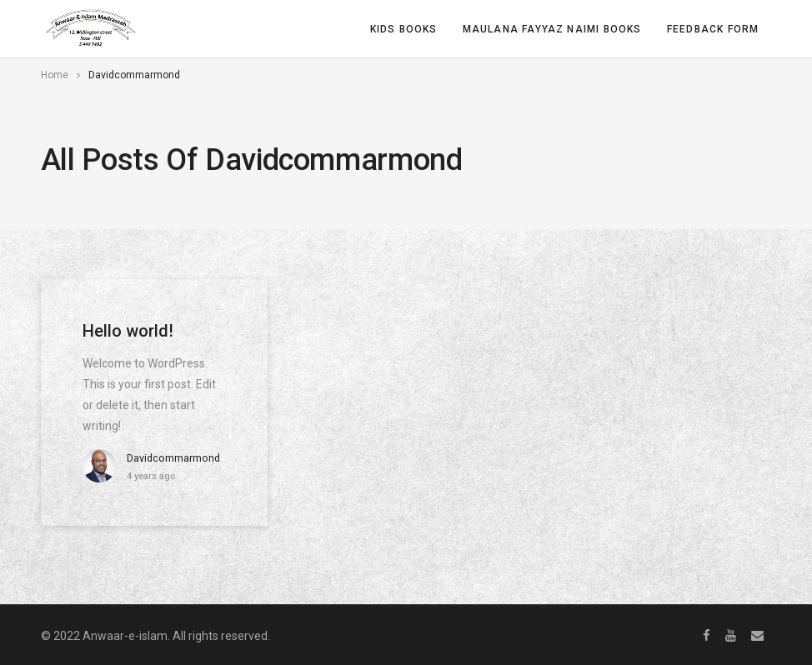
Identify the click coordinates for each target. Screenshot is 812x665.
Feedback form (713, 29)
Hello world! (128, 331)
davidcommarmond (173, 458)
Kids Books (404, 29)
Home (55, 75)
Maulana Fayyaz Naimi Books (552, 29)
